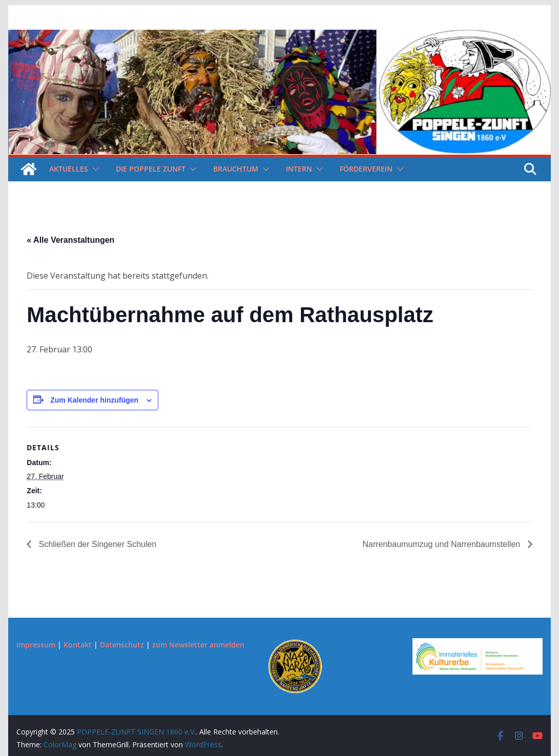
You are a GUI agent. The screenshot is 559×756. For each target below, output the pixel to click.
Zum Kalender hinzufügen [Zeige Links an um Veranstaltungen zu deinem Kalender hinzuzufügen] (94, 400)
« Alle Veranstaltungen (70, 240)
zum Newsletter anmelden (198, 645)
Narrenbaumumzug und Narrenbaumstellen (442, 544)
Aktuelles (69, 169)
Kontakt (78, 645)
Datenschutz (122, 645)
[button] (94, 169)
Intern (299, 169)
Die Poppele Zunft (151, 169)
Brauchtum (236, 169)
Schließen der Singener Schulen (96, 544)
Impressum (36, 645)
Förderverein (366, 169)
